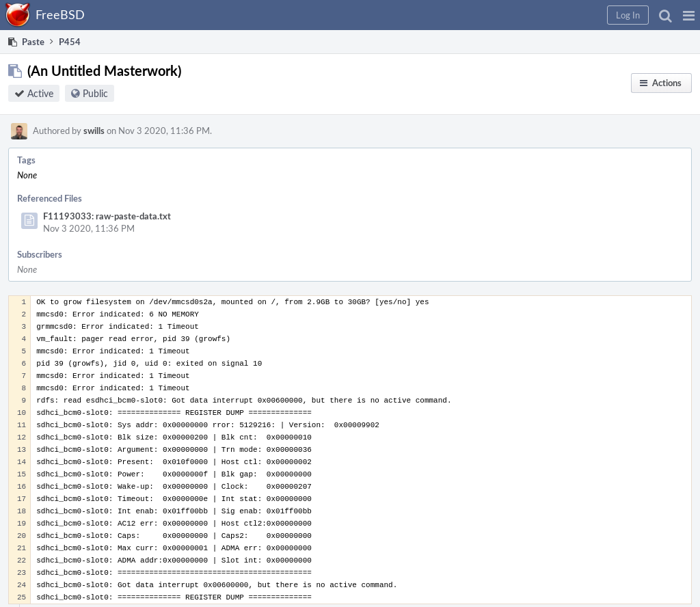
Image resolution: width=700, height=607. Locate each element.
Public (95, 93)
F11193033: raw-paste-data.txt (107, 216)
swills (94, 131)
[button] (689, 15)
